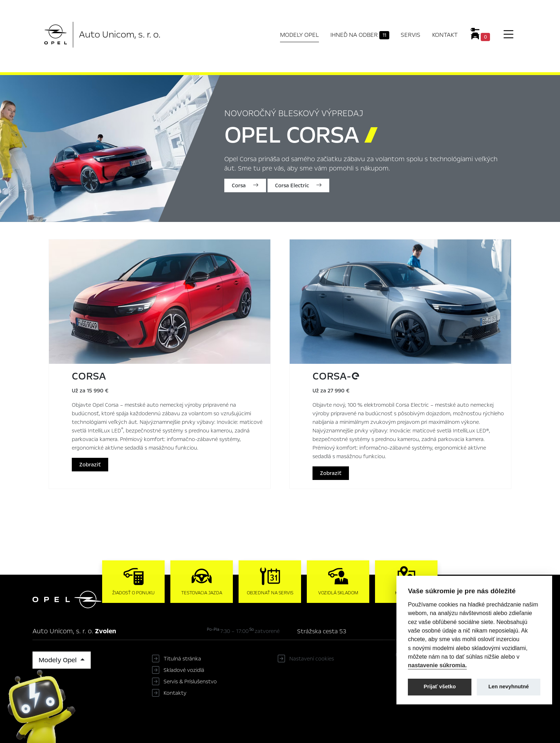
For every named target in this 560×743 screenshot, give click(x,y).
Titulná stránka (182, 659)
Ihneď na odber (360, 35)
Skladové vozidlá (184, 670)
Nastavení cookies (312, 659)
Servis (411, 35)
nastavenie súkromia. (437, 665)
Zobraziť (90, 465)
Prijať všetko (440, 687)
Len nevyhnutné (509, 687)
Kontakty (175, 693)
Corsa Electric (298, 185)
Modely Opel (299, 35)
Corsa (245, 185)
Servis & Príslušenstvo (190, 682)
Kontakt (445, 35)
